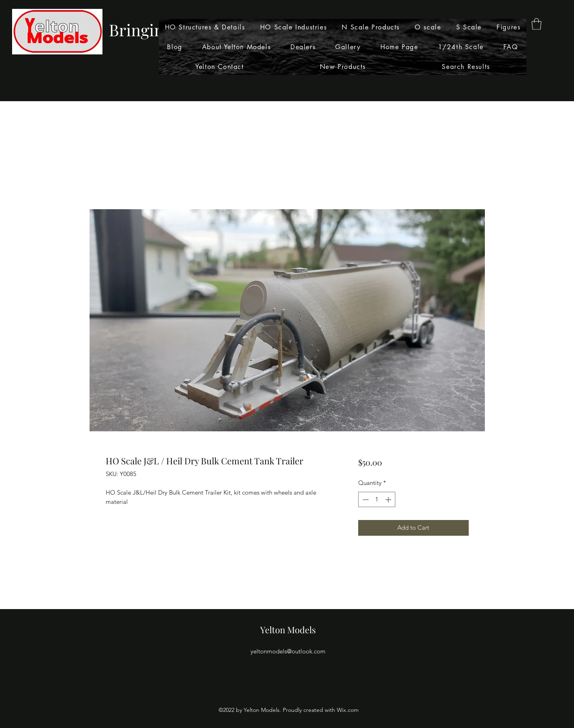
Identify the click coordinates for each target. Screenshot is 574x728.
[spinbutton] (377, 500)
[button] (536, 24)
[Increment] (389, 500)
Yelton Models (288, 630)
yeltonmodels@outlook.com (288, 651)
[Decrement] (365, 500)
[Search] (476, 51)
